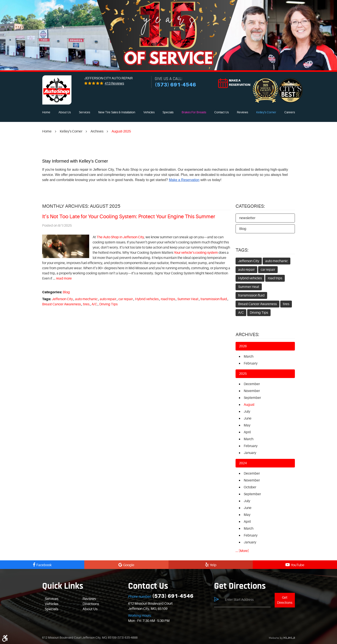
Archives (97, 131)
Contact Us (221, 112)
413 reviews (114, 83)
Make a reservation (240, 83)
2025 (243, 374)
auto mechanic (86, 299)
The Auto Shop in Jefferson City (120, 237)
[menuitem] (46, 112)
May (247, 425)
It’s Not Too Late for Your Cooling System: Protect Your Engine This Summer (129, 217)
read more (64, 278)
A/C (94, 304)
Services (84, 112)
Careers (290, 112)
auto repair (108, 299)
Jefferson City (62, 299)
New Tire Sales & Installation (117, 112)
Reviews (242, 112)
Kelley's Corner (266, 112)
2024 (243, 463)
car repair (126, 299)
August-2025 (121, 131)
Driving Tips (108, 304)
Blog (66, 292)
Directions (91, 604)
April (247, 432)
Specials (168, 112)
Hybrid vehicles (147, 299)
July (247, 412)
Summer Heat (188, 299)
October (250, 487)
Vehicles (149, 112)
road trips (168, 299)
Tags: (242, 250)
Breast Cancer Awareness (61, 304)
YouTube (298, 565)
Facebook (44, 565)
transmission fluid (214, 299)
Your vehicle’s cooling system (196, 253)
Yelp (213, 565)
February (251, 363)
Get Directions (285, 600)
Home (46, 112)
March (249, 357)
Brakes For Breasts (194, 112)
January (250, 453)
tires (86, 304)
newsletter (247, 218)
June (248, 418)
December (252, 384)
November (252, 391)
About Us (65, 112)
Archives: (247, 334)
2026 (243, 346)
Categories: (250, 206)
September (252, 398)
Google (129, 565)
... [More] (242, 551)
